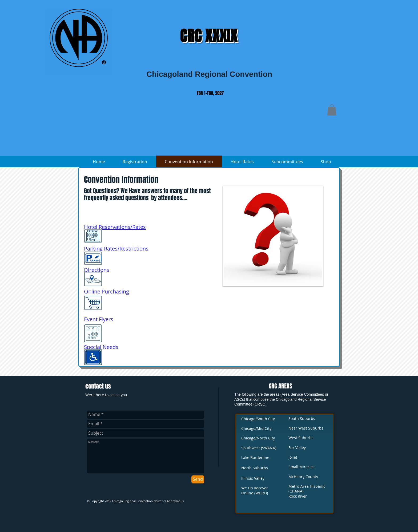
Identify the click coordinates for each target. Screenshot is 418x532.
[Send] (198, 479)
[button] (332, 110)
